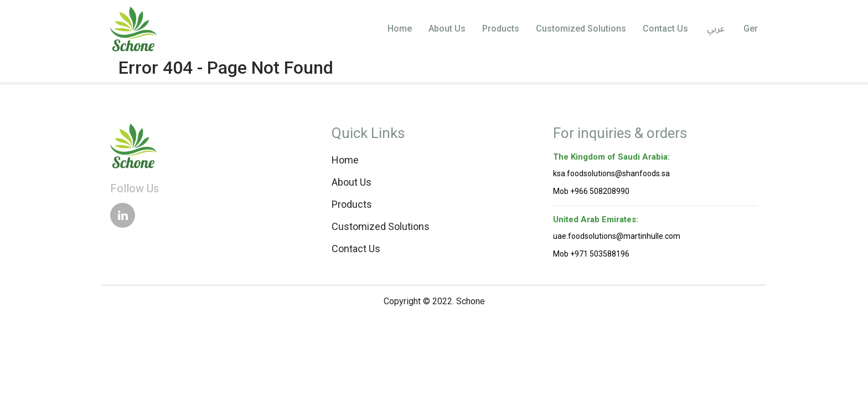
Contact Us (665, 29)
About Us (447, 29)
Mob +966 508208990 (591, 191)
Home (400, 29)
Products (501, 29)
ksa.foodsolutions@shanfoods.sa (611, 173)
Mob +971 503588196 (591, 254)
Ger (750, 29)
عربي (715, 29)
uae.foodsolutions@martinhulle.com (617, 236)
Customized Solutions (581, 29)
